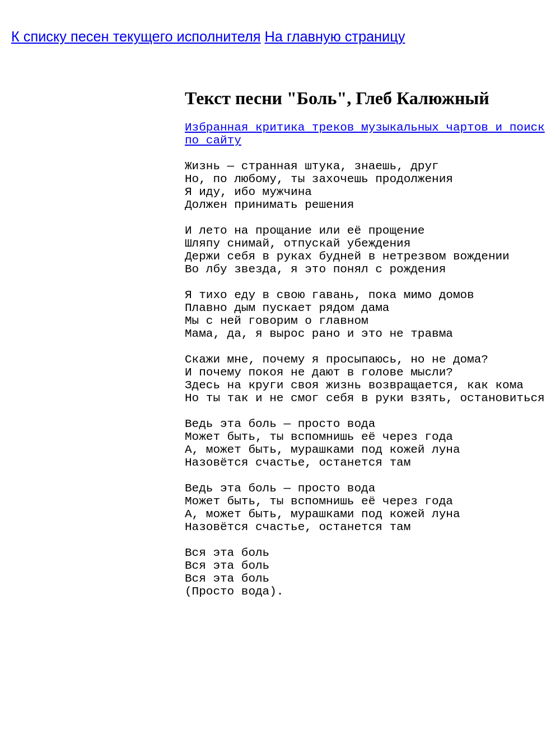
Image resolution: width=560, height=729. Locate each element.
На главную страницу (335, 36)
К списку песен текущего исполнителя (136, 36)
